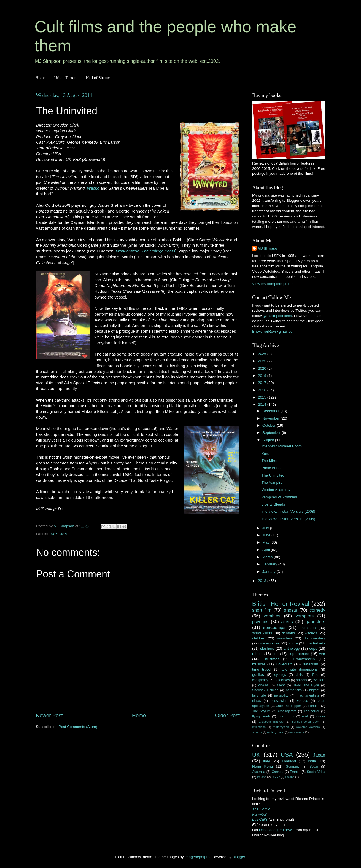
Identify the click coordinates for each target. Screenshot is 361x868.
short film (262, 610)
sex (275, 654)
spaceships (274, 627)
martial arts (316, 643)
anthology (292, 648)
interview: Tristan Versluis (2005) (288, 519)
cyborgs (280, 675)
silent (281, 685)
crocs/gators (287, 711)
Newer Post (49, 715)
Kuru (266, 454)
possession (279, 701)
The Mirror (270, 461)
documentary (314, 638)
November (271, 418)
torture (320, 716)
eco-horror (312, 711)
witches (311, 633)
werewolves (270, 643)
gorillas (258, 675)
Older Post (227, 715)
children (259, 638)
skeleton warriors (308, 727)
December (271, 411)
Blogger (239, 857)
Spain (314, 767)
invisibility (281, 695)
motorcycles (281, 727)
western (320, 680)
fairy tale (259, 695)
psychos (260, 622)
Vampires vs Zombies (279, 497)
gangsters (315, 622)
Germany (293, 767)
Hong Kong (262, 766)
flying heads (261, 716)
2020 (263, 368)
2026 (263, 354)
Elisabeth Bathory (271, 722)
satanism (311, 664)
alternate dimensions (300, 669)
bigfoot (314, 690)
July (266, 528)
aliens (287, 622)
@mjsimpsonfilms (277, 316)
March (268, 557)
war (322, 654)
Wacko (93, 188)
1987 (53, 534)
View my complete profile (273, 284)
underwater (297, 732)
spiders (302, 680)
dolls (299, 675)
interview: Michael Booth (282, 446)
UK (256, 755)
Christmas (271, 659)
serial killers (262, 633)
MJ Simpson (269, 248)
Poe (315, 675)
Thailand (289, 761)
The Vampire (272, 483)
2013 (263, 581)
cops (313, 648)
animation (308, 628)
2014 (263, 405)
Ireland (262, 777)
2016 (263, 390)
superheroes (299, 654)
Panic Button (272, 468)
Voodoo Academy (276, 490)
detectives (282, 680)
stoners (257, 732)
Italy (266, 761)
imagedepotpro (197, 857)
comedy (317, 610)
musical (258, 664)
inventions (259, 727)
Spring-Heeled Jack (306, 722)
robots (257, 654)
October (270, 425)
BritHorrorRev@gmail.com (274, 331)
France (295, 772)
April (267, 550)
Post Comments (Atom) (78, 727)
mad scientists (308, 695)
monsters (284, 638)
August (269, 440)
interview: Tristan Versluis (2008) (288, 511)
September (272, 433)
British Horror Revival (281, 604)
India (312, 761)
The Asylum (261, 711)
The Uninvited (273, 475)
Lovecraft (284, 664)
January (270, 572)
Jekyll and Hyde (306, 685)
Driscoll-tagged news (276, 830)
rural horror (286, 716)
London (314, 706)
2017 (263, 383)
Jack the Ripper (289, 706)
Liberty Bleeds (273, 504)
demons (288, 633)
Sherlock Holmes (265, 690)
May (266, 542)
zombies (272, 616)
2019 (263, 376)
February (270, 564)
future (293, 643)
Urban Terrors (66, 78)
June (267, 535)
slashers (267, 648)
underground (276, 732)
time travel (262, 669)
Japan (319, 755)
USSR (276, 777)
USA (63, 534)
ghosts (290, 610)
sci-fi (305, 716)
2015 (263, 397)
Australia (259, 772)
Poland (290, 777)
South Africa (316, 772)
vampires (305, 616)
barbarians (294, 690)
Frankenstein (304, 659)
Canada (278, 772)
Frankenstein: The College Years (146, 251)
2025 (263, 361)
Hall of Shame (98, 78)
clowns (264, 685)
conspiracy (260, 680)
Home (41, 78)
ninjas (257, 701)
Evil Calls (260, 819)
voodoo (303, 701)
